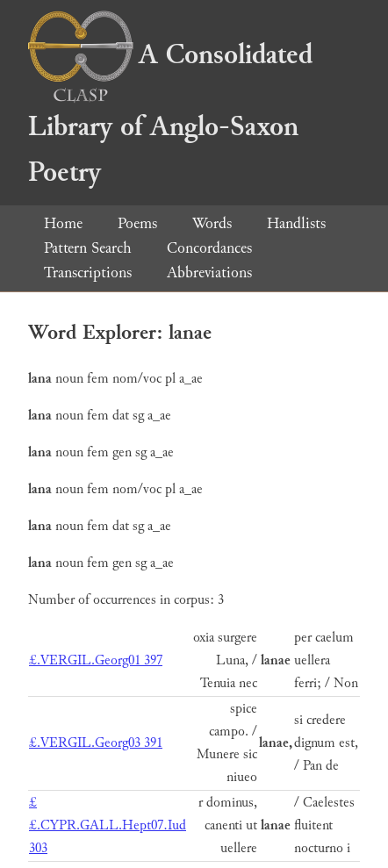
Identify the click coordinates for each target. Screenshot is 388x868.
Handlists (296, 223)
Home (63, 223)
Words (212, 223)
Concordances (209, 248)
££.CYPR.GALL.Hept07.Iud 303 (108, 825)
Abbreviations (209, 273)
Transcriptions (88, 273)
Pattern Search (88, 248)
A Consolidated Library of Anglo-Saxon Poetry (170, 114)
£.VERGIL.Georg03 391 (96, 743)
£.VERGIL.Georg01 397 (96, 660)
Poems (137, 223)
